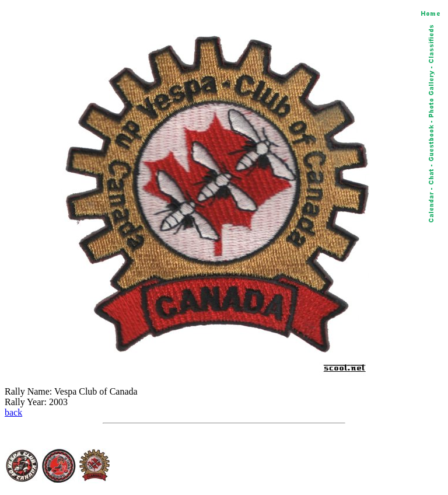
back (13, 412)
